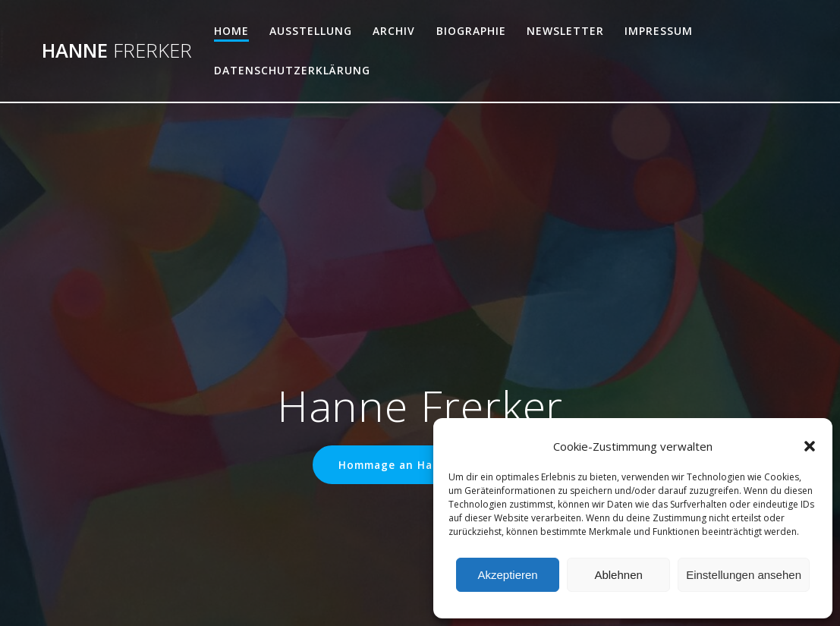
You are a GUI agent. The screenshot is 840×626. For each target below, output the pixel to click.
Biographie (471, 31)
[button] (810, 446)
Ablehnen (618, 575)
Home (231, 31)
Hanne (117, 51)
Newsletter (565, 31)
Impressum (659, 31)
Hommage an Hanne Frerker (420, 465)
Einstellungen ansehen (744, 575)
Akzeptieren (507, 575)
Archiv (394, 31)
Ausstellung (311, 31)
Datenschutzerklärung (292, 70)
